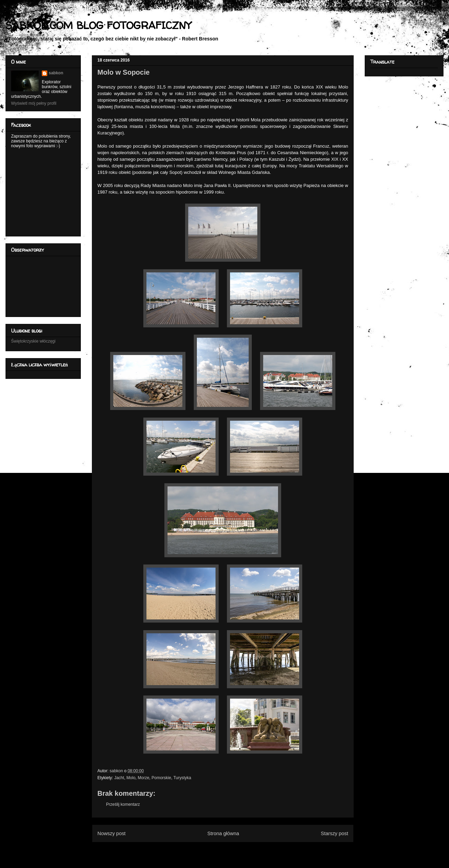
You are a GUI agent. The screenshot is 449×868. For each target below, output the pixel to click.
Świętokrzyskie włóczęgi (33, 341)
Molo (131, 778)
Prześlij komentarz (123, 804)
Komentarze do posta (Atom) (234, 850)
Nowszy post (112, 833)
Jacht (119, 778)
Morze (144, 778)
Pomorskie (161, 778)
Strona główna (223, 833)
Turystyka (182, 778)
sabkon (56, 73)
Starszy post (335, 833)
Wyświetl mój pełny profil (34, 103)
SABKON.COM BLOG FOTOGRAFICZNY (98, 25)
